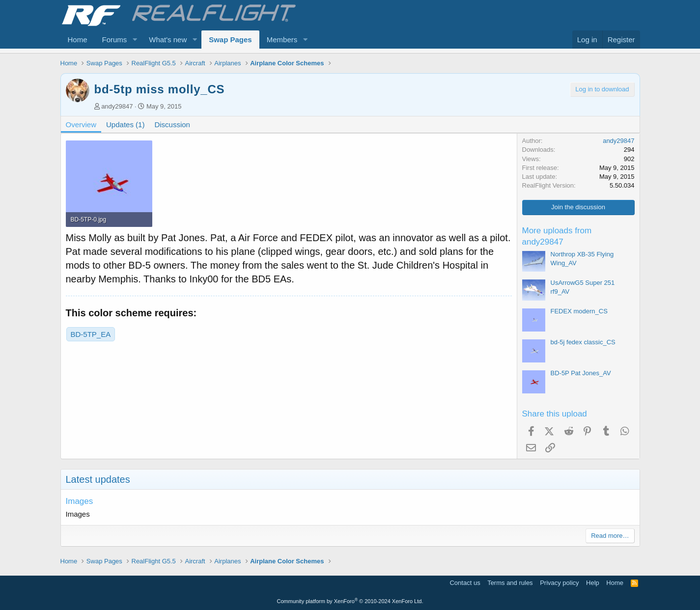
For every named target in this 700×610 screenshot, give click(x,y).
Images (80, 501)
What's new (168, 40)
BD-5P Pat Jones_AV (581, 373)
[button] (135, 40)
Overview (81, 125)
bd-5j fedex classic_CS (583, 342)
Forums (115, 40)
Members (282, 40)
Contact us (465, 583)
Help (593, 583)
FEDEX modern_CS (579, 311)
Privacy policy (559, 583)
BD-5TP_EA (91, 334)
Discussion (172, 125)
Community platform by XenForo (350, 601)
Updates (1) (125, 125)
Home (78, 40)
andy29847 (117, 106)
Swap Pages (230, 40)
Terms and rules (510, 583)
